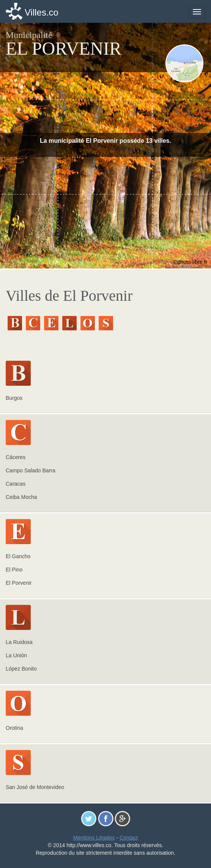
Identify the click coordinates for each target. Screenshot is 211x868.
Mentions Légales (94, 838)
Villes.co (42, 12)
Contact (129, 838)
